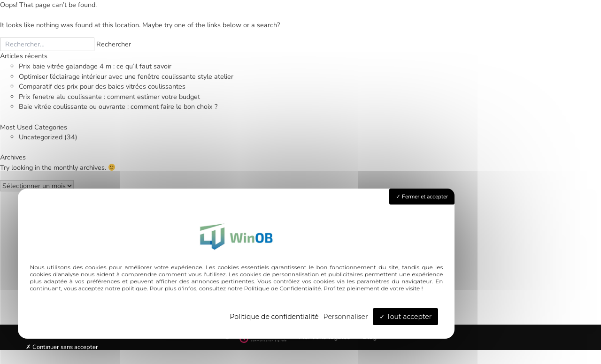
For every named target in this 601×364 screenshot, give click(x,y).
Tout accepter (406, 317)
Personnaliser (346, 317)
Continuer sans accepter (62, 347)
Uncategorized (41, 137)
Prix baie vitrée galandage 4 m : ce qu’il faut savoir (95, 66)
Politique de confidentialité (274, 317)
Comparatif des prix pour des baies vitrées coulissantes (102, 86)
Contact (569, 254)
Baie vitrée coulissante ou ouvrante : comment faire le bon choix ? (118, 106)
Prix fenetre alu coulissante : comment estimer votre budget (109, 97)
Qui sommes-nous (499, 254)
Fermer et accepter (422, 197)
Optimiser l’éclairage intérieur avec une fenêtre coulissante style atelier (126, 76)
